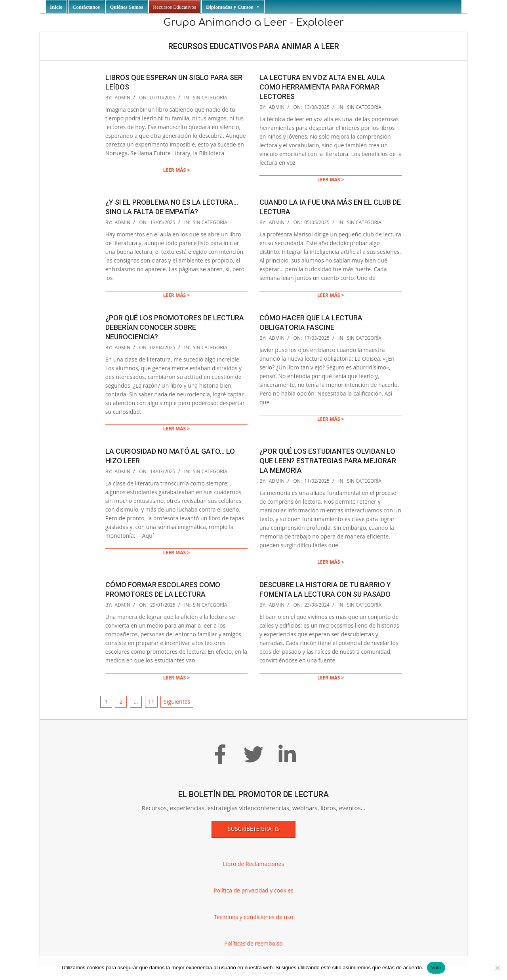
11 (151, 701)
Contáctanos (86, 7)
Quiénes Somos (126, 7)
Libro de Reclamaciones (253, 864)
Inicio (56, 7)
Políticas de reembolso (253, 943)
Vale (436, 968)
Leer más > (176, 170)
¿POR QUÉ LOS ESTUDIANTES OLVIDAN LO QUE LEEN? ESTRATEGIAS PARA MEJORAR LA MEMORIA (328, 461)
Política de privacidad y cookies (253, 890)
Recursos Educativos (174, 7)
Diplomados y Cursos (233, 7)
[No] (497, 968)
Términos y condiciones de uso (254, 917)
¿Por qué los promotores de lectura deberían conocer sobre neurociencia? (175, 327)
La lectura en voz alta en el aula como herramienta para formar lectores (322, 87)
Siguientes (177, 701)
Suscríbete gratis (253, 829)
